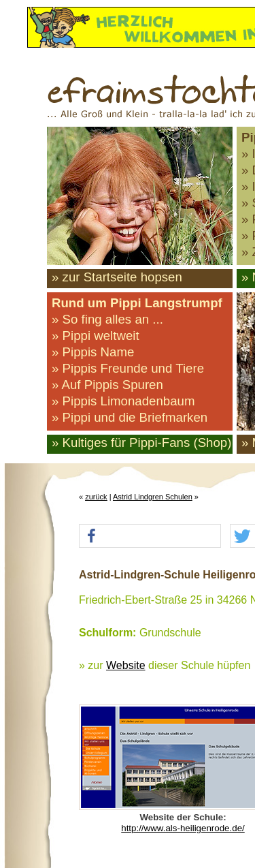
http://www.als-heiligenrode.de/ (183, 828)
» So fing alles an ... (107, 319)
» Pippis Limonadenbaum (123, 401)
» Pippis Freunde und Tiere (128, 368)
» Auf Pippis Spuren (107, 385)
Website (126, 665)
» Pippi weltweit (96, 336)
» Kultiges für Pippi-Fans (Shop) (141, 443)
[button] (150, 537)
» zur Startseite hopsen (117, 277)
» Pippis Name (93, 352)
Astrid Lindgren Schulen (153, 497)
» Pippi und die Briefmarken (130, 417)
